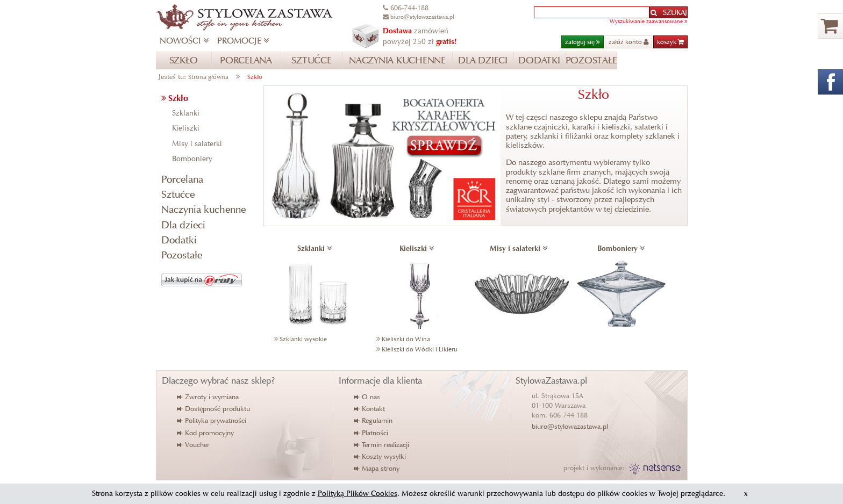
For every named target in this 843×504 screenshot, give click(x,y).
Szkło (255, 77)
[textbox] (592, 12)
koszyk (670, 42)
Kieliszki (186, 128)
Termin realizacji (382, 445)
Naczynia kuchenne (203, 209)
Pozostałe (182, 255)
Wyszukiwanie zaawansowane (649, 21)
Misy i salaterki (197, 144)
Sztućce (178, 194)
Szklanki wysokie (303, 339)
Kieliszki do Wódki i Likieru (420, 349)
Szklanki (186, 113)
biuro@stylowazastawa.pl (570, 426)
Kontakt (370, 409)
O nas (367, 397)
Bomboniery (192, 159)
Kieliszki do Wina (406, 339)
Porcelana (182, 179)
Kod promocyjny (206, 433)
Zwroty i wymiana (208, 397)
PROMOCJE (243, 41)
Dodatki (179, 240)
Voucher (194, 445)
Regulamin (374, 420)
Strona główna (208, 77)
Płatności (372, 433)
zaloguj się (583, 42)
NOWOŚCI (184, 41)
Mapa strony (377, 468)
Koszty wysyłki (380, 456)
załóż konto (628, 42)
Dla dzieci (183, 225)
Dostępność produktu (214, 409)
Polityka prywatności (212, 420)
